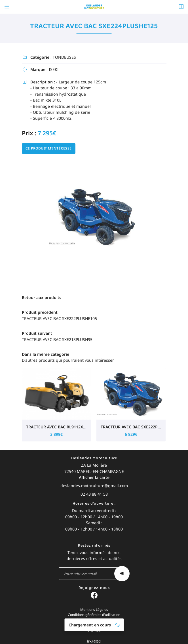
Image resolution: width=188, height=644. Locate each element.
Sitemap (94, 627)
